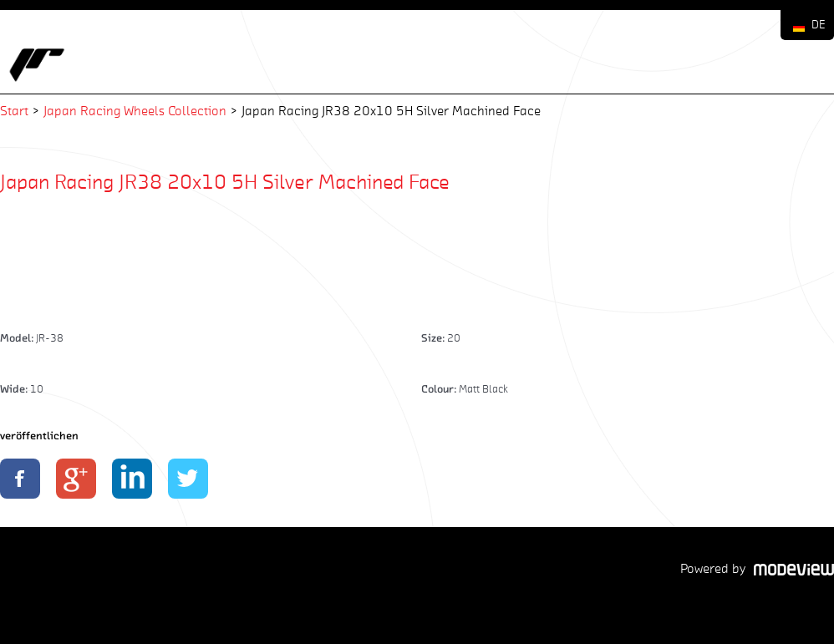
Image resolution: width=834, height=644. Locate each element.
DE (819, 25)
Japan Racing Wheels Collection (135, 111)
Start (14, 111)
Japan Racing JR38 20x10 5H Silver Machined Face (225, 181)
